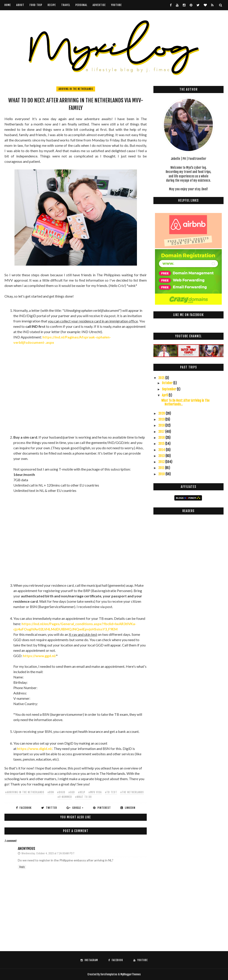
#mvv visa (95, 792)
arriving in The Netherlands (76, 89)
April (165, 395)
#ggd (72, 792)
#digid (61, 792)
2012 (162, 462)
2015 (162, 444)
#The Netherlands (132, 792)
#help (82, 792)
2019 (162, 419)
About (20, 5)
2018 (162, 425)
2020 (162, 413)
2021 (162, 378)
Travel (66, 5)
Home (8, 5)
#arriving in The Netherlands (25, 792)
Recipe (52, 5)
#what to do (83, 797)
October (168, 383)
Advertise (99, 5)
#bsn (51, 792)
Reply (22, 867)
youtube (116, 5)
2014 (162, 450)
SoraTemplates (109, 974)
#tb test (111, 792)
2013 (162, 456)
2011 (162, 468)
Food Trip (36, 5)
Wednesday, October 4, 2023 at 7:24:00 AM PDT (48, 853)
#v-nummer (65, 797)
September (169, 389)
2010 (162, 474)
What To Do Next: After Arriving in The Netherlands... (185, 402)
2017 (162, 432)
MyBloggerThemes (131, 974)
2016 (162, 438)
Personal (81, 5)
